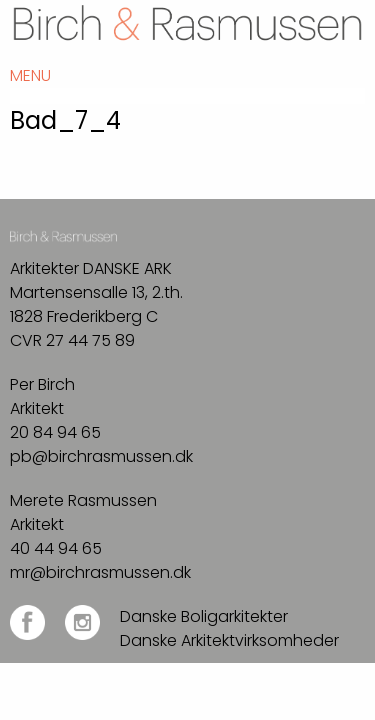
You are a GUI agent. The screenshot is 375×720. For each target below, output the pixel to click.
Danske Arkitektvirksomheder (229, 640)
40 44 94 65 (56, 548)
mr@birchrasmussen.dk (100, 572)
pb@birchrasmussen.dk (101, 456)
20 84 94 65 (55, 432)
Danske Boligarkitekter (204, 616)
